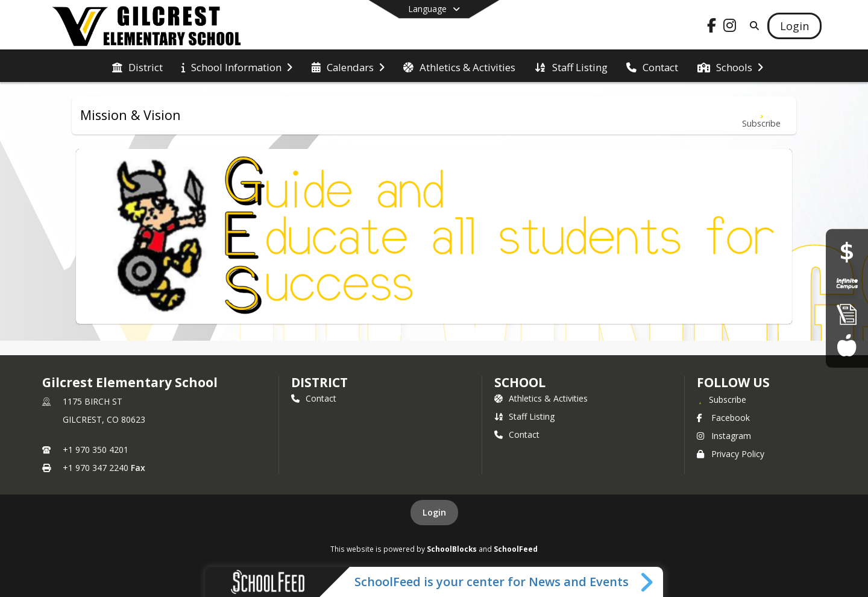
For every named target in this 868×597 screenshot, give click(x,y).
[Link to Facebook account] (712, 27)
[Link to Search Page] (752, 26)
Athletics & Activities (541, 398)
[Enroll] (847, 314)
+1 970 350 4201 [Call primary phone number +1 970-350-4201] (96, 450)
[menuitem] (137, 66)
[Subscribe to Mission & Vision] (761, 115)
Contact (314, 398)
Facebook (723, 418)
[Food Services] (847, 345)
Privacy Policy (731, 454)
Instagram (724, 436)
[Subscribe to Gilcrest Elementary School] (722, 399)
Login (434, 512)
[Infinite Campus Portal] (847, 283)
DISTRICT (319, 382)
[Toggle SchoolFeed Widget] (648, 582)
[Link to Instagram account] (730, 27)
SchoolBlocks (452, 549)
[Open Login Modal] (794, 26)
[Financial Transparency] (847, 252)
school (520, 382)
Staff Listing (524, 416)
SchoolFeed (516, 549)
